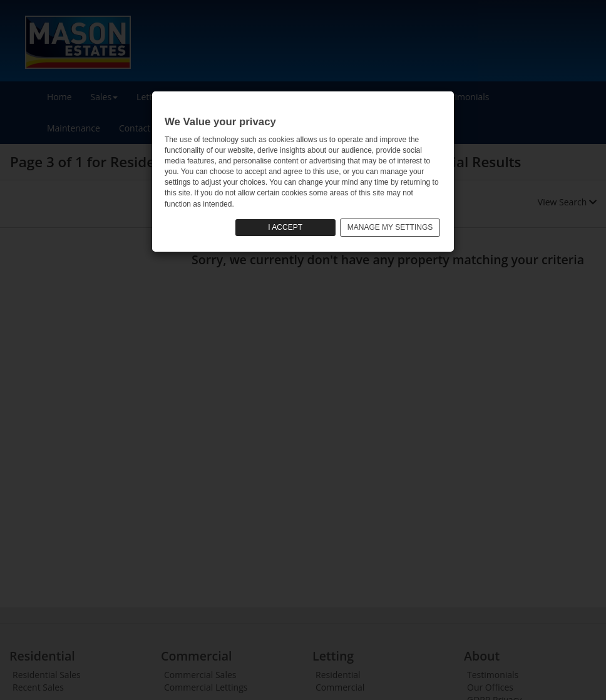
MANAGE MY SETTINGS (390, 227)
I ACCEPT (285, 227)
